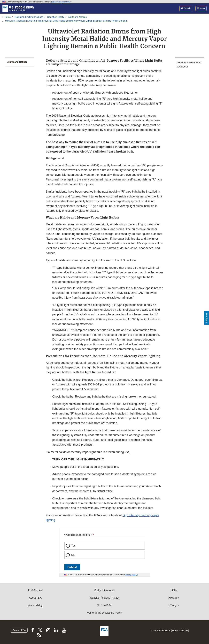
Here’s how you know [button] (61, 2)
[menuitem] (190, 66)
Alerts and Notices (77, 17)
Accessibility (35, 605)
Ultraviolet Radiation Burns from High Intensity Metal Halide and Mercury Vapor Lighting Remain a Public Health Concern (66, 21)
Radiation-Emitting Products (29, 17)
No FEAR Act (104, 605)
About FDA (35, 598)
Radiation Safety (56, 17)
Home (8, 17)
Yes (73, 546)
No (73, 555)
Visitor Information (104, 590)
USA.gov (174, 605)
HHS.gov (174, 598)
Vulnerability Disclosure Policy (104, 613)
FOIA (174, 590)
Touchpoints (130, 575)
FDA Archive (35, 590)
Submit (72, 567)
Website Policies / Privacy (104, 598)
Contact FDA (19, 630)
